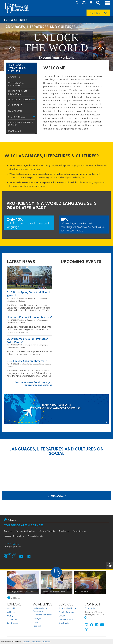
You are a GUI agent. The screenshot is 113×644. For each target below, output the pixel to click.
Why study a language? (16, 84)
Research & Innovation (14, 536)
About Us (14, 77)
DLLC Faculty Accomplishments (26, 361)
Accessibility (46, 642)
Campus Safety (66, 619)
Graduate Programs (21, 99)
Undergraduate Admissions (40, 609)
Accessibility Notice (68, 608)
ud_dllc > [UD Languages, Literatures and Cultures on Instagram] (56, 495)
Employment (13, 623)
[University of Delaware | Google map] (85, 618)
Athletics (11, 612)
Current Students (47, 531)
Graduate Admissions (43, 615)
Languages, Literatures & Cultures (17, 68)
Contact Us (90, 608)
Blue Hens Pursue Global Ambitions (28, 317)
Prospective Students (26, 531)
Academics (64, 531)
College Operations (13, 546)
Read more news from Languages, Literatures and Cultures (33, 383)
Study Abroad (17, 117)
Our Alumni (15, 111)
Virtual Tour (12, 619)
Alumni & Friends (35, 536)
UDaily (10, 616)
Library (36, 622)
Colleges (37, 618)
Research (37, 626)
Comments (26, 642)
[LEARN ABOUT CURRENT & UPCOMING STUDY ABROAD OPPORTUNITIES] (56, 409)
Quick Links (95, 13)
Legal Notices (36, 642)
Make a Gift (15, 131)
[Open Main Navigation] (108, 3)
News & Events (80, 531)
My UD (62, 616)
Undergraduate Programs (18, 92)
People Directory (66, 612)
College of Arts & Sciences (24, 525)
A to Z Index (64, 623)
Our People (15, 105)
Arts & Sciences (16, 20)
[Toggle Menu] (34, 77)
